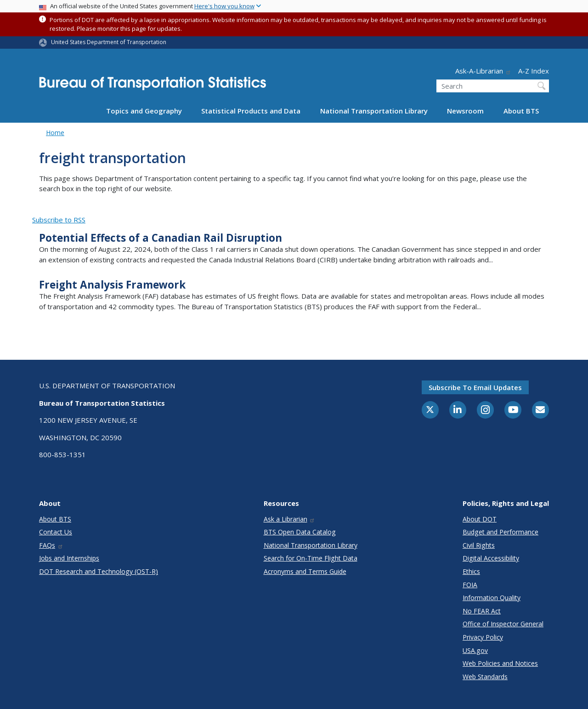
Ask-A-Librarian (483, 71)
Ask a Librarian (290, 519)
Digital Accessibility (491, 558)
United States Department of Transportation (109, 42)
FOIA (470, 585)
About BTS (521, 111)
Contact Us (56, 532)
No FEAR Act (482, 611)
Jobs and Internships (69, 558)
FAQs (51, 545)
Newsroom (465, 111)
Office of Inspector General (503, 624)
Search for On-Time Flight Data (311, 558)
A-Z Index (534, 71)
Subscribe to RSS (59, 220)
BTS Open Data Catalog (300, 532)
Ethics (471, 571)
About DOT (480, 519)
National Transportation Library (374, 111)
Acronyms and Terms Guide (305, 571)
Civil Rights (479, 545)
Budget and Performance (500, 532)
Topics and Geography (144, 111)
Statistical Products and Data (251, 111)
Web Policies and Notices (500, 663)
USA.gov (475, 650)
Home (55, 133)
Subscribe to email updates (475, 387)
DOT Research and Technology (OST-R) (99, 571)
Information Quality (492, 598)
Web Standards (485, 677)
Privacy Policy (483, 637)
